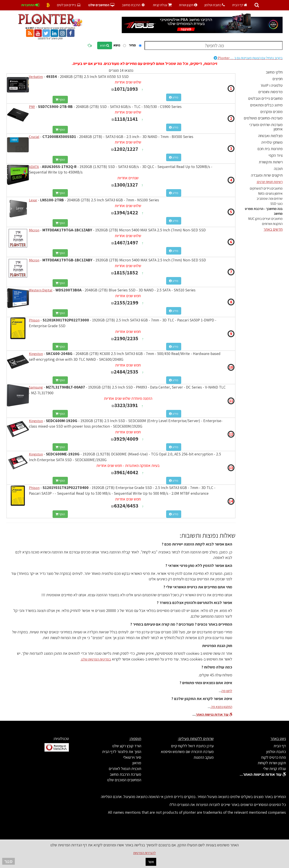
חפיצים (278, 79)
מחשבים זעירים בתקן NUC (265, 219)
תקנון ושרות (188, 5)
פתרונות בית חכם (270, 149)
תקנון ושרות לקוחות (272, 763)
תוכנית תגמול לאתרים (125, 769)
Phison (34, 320)
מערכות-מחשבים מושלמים (263, 118)
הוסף (60, 100)
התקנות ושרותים (272, 224)
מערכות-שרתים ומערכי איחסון (266, 127)
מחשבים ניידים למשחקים (266, 188)
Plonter (248, 58)
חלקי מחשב (274, 72)
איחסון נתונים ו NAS (270, 193)
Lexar (33, 200)
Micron (34, 230)
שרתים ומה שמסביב (270, 199)
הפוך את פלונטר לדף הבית (122, 752)
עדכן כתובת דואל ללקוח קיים (192, 746)
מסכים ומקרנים (271, 112)
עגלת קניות (162, 5)
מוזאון (137, 763)
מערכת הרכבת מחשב (125, 774)
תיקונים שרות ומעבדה (267, 175)
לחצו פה (227, 691)
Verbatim (36, 77)
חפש (105, 45)
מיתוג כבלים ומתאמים (266, 105)
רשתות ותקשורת (271, 162)
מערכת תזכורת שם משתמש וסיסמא (187, 752)
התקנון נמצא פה (221, 707)
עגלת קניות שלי (275, 769)
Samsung (36, 387)
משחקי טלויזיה (272, 142)
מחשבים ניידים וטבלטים (265, 98)
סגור (9, 861)
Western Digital (41, 290)
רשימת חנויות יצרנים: (270, 182)
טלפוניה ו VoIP (272, 85)
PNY (32, 107)
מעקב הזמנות (204, 757)
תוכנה (278, 169)
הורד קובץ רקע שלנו (127, 746)
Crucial (34, 137)
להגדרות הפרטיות (144, 853)
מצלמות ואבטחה (270, 136)
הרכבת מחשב (134, 5)
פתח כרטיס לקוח (274, 757)
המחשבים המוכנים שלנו (124, 780)
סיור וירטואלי (132, 757)
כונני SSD (277, 204)
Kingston (36, 354)
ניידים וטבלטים (69, 5)
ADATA (34, 167)
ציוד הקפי (276, 155)
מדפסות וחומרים (270, 92)
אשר (151, 862)
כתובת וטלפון (215, 5)
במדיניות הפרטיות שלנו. (96, 659)
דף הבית (240, 5)
